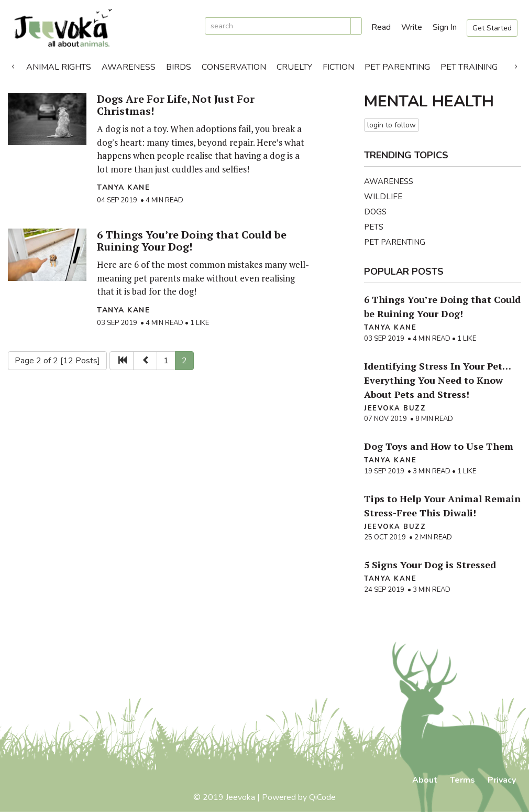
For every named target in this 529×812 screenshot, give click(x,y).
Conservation (234, 67)
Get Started (492, 28)
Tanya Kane (123, 187)
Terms (462, 780)
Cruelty (294, 67)
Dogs (375, 212)
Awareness (129, 67)
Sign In (445, 27)
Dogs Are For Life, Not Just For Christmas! (176, 105)
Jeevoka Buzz (395, 408)
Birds (179, 67)
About (425, 780)
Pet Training (469, 67)
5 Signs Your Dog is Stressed (430, 565)
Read (381, 27)
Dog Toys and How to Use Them (439, 446)
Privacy (502, 780)
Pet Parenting (397, 67)
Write (412, 27)
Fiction (338, 67)
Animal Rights (59, 67)
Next (516, 64)
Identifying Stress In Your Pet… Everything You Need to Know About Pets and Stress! (437, 380)
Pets (374, 227)
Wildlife (383, 197)
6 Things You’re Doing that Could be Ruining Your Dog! (192, 241)
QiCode (322, 797)
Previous (13, 64)
